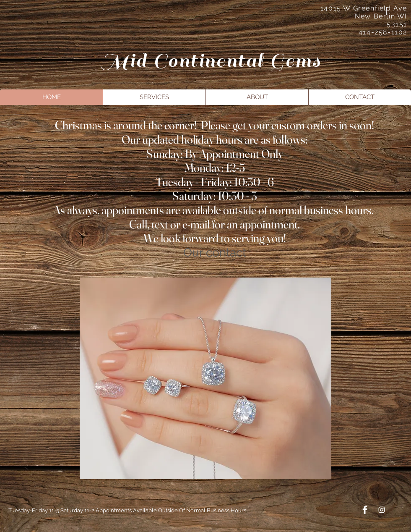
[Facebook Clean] (365, 510)
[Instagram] (382, 510)
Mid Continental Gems (211, 61)
